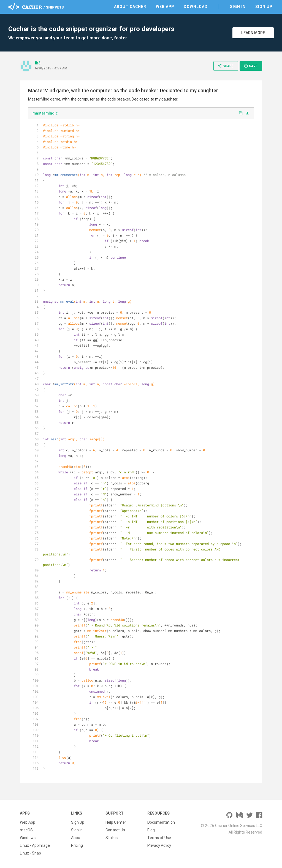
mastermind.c (45, 113)
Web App (165, 7)
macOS (26, 830)
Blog (151, 830)
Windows (28, 838)
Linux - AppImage (35, 845)
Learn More (253, 33)
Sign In (238, 7)
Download (196, 7)
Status (112, 838)
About (76, 838)
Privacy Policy (159, 845)
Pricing (77, 845)
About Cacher (130, 7)
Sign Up (264, 7)
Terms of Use (159, 838)
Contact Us (115, 830)
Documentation (161, 822)
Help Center (116, 822)
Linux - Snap (30, 853)
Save (251, 66)
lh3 (38, 63)
